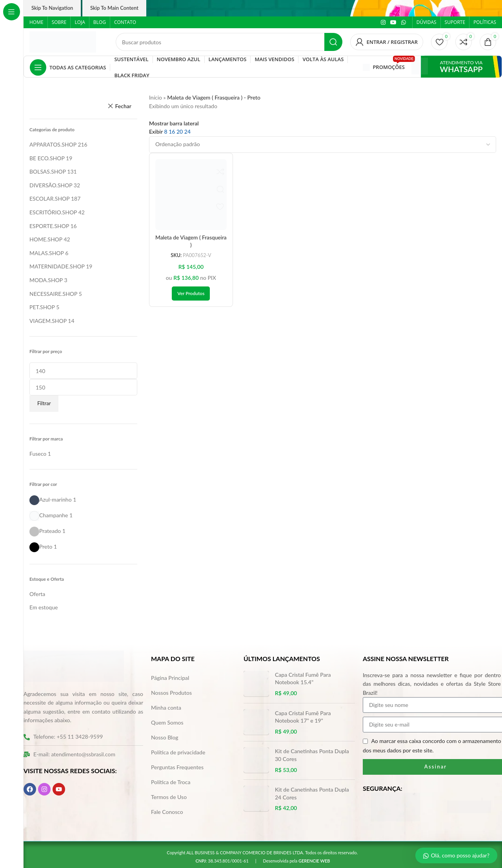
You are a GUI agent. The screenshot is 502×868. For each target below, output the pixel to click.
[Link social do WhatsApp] (404, 23)
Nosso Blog (165, 737)
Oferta (37, 594)
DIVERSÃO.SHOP (51, 185)
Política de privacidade (178, 752)
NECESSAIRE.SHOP (53, 294)
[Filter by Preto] (41, 546)
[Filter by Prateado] (45, 531)
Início (156, 97)
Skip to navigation (52, 8)
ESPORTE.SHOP (49, 226)
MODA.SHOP (46, 280)
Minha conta (166, 708)
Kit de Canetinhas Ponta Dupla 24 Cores (312, 793)
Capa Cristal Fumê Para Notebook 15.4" (303, 679)
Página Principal (170, 678)
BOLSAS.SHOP (48, 171)
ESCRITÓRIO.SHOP (53, 212)
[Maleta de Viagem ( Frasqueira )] (191, 195)
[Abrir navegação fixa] (68, 67)
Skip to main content (114, 8)
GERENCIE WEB (314, 861)
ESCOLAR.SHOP (49, 198)
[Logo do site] (63, 41)
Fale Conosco (167, 812)
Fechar (123, 106)
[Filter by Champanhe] (49, 515)
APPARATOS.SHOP (53, 144)
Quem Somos (167, 722)
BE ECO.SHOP (47, 158)
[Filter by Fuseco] (38, 454)
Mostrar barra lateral (174, 123)
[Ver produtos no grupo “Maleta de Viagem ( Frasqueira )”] (191, 294)
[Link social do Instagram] (383, 23)
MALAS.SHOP (47, 253)
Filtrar (44, 403)
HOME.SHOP (46, 239)
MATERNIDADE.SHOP (57, 266)
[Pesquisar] (229, 42)
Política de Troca (171, 782)
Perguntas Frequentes (177, 767)
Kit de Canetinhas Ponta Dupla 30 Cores (312, 755)
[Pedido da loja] (323, 145)
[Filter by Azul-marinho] (51, 499)
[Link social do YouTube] (393, 23)
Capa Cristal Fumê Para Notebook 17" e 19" (303, 717)
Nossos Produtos (171, 693)
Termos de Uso (169, 797)
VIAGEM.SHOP (48, 321)
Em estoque (44, 607)
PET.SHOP (42, 307)
